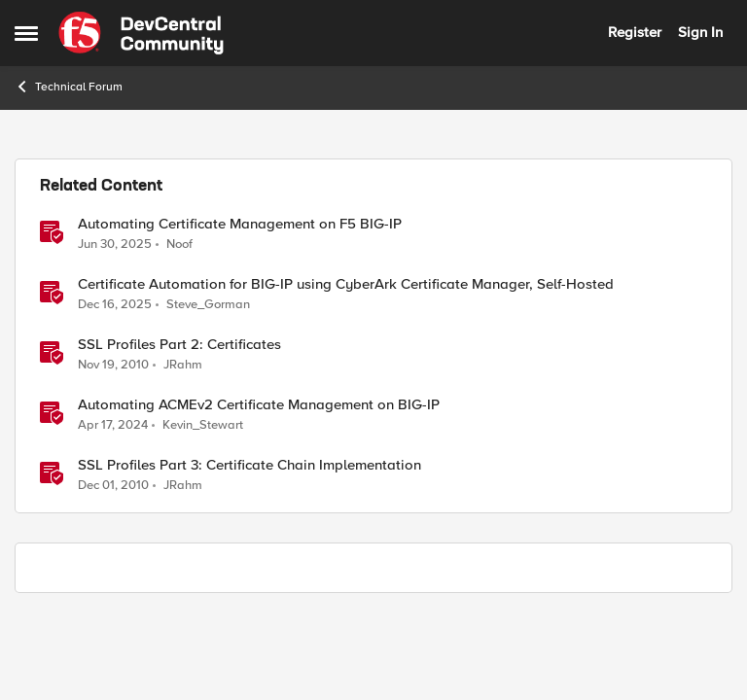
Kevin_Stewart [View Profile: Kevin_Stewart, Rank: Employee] (203, 425)
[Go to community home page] (141, 33)
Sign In (700, 32)
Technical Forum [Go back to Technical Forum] (69, 87)
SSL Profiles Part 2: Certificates (179, 345)
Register (635, 32)
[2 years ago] (113, 426)
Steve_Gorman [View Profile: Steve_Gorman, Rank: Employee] (208, 305)
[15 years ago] (113, 366)
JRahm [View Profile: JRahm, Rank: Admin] (183, 365)
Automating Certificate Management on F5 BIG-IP (240, 224)
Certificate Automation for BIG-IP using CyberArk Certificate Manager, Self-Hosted (346, 284)
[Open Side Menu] (26, 33)
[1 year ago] (115, 244)
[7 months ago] (115, 305)
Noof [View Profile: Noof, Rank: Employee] (179, 244)
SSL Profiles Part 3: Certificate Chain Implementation (249, 465)
